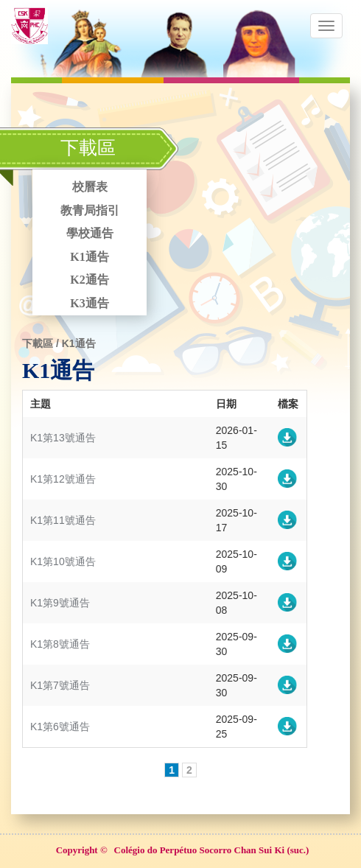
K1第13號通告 (63, 438)
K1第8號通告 (60, 644)
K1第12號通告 (63, 479)
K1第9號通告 (60, 603)
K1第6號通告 (60, 727)
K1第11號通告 (63, 520)
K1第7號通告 (60, 685)
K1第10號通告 (63, 561)
